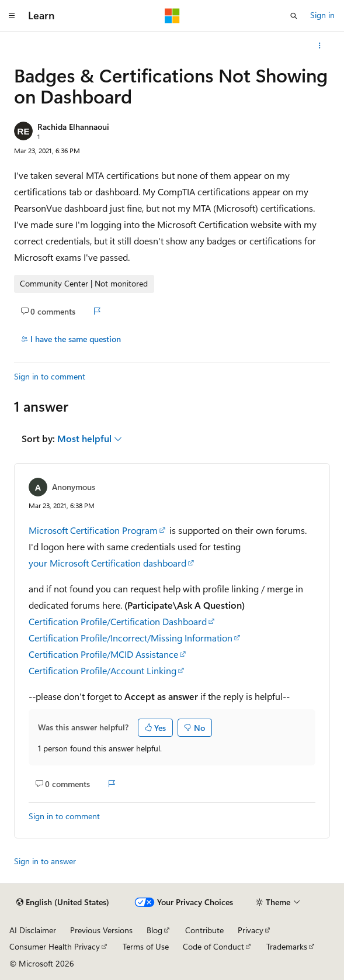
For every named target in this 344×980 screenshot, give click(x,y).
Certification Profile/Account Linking (102, 670)
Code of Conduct (213, 946)
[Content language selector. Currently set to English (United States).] (63, 902)
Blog (154, 930)
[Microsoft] (172, 16)
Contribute (204, 930)
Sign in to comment (50, 376)
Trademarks (287, 946)
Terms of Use (146, 946)
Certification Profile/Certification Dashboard (118, 621)
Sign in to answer (45, 861)
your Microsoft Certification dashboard (107, 563)
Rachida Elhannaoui (73, 127)
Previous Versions (101, 930)
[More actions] (320, 46)
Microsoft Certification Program (93, 530)
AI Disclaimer (33, 930)
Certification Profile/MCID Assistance (103, 654)
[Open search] (294, 16)
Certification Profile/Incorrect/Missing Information (131, 638)
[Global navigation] (12, 16)
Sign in (322, 15)
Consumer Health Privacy (55, 946)
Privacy (251, 930)
